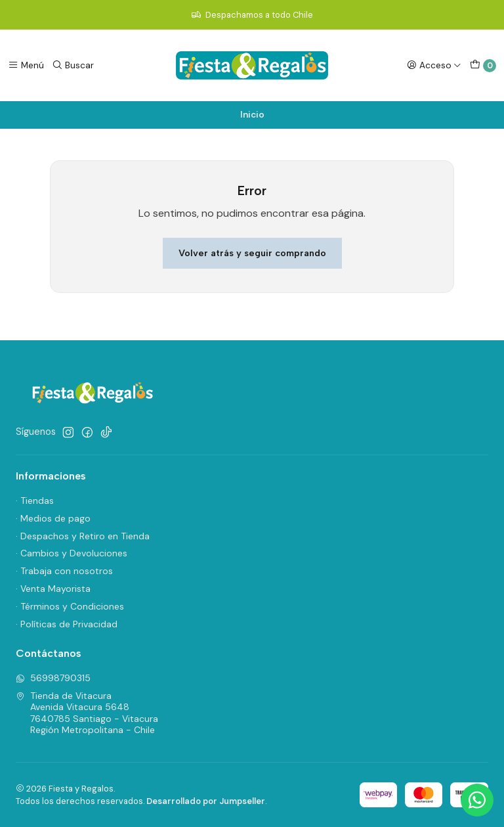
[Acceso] (434, 65)
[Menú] (26, 65)
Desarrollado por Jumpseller (206, 801)
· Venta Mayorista (53, 589)
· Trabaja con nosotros (64, 571)
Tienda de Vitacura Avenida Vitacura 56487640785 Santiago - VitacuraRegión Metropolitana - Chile (87, 713)
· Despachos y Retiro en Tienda (83, 536)
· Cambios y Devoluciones (72, 553)
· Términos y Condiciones (70, 606)
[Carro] (483, 66)
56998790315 (53, 678)
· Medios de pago (53, 518)
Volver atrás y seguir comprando (252, 253)
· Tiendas (35, 501)
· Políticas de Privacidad (67, 624)
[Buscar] (73, 65)
